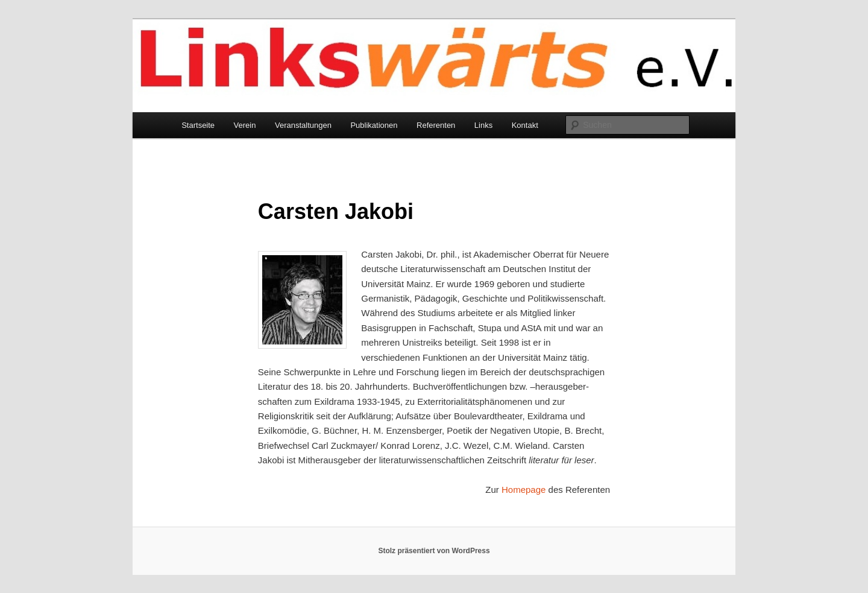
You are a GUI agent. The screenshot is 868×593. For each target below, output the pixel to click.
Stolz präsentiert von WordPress (434, 551)
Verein (245, 125)
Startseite (198, 125)
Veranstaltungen (303, 125)
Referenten (436, 125)
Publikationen (374, 125)
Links (483, 125)
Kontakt (525, 125)
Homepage (524, 490)
